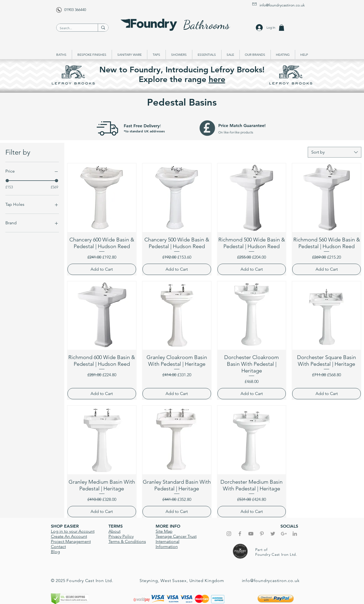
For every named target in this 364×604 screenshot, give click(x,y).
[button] (282, 28)
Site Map (164, 531)
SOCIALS (289, 526)
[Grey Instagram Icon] (229, 534)
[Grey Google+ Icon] (284, 534)
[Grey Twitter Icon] (273, 534)
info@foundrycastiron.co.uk (282, 5)
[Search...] (73, 28)
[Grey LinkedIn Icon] (295, 534)
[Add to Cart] (102, 269)
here (217, 79)
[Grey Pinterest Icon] (262, 534)
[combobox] (335, 152)
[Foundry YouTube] (251, 534)
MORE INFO (168, 526)
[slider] (7, 181)
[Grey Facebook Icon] (240, 534)
